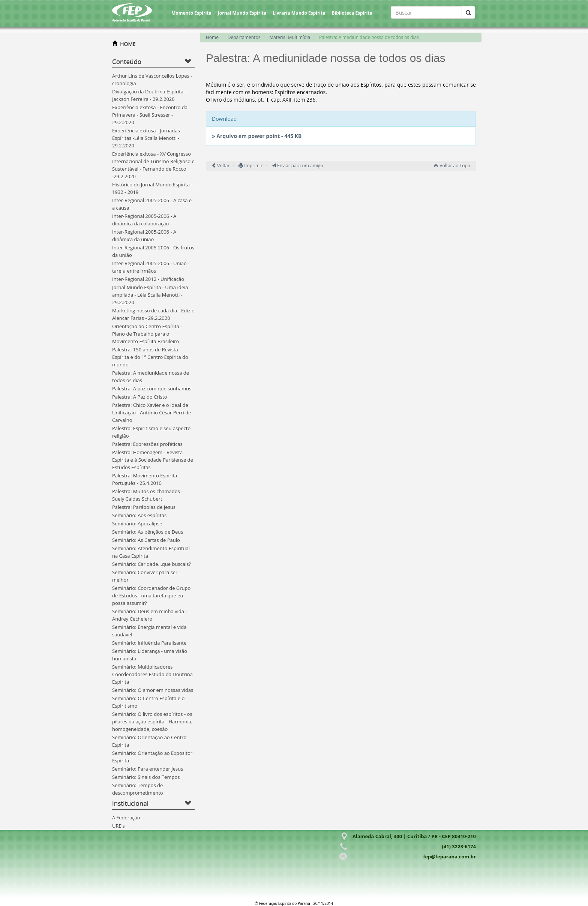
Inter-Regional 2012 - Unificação (148, 279)
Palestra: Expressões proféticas (147, 444)
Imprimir (250, 166)
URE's (118, 826)
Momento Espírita (191, 13)
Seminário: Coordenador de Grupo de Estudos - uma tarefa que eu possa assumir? (151, 595)
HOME (128, 44)
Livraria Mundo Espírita (299, 13)
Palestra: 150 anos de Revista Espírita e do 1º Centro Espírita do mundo (150, 357)
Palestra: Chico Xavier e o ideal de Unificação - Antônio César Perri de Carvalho (151, 412)
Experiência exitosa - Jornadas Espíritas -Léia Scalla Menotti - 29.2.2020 (146, 138)
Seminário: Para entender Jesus (148, 769)
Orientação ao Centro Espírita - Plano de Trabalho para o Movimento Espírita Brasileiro (147, 334)
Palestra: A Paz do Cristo (139, 397)
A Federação (126, 817)
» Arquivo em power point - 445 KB (257, 136)
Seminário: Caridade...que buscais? (151, 564)
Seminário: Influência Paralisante (149, 643)
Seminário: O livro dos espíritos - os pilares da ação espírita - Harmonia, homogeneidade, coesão (152, 721)
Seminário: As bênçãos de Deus (148, 532)
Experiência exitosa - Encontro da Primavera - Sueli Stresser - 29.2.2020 (150, 115)
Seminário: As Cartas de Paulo (146, 540)
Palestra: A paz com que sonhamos (152, 388)
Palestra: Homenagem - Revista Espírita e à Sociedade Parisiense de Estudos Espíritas (153, 460)
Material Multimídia (290, 37)
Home (212, 37)
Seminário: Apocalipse (137, 523)
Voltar (220, 166)
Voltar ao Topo (452, 166)
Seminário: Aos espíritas (139, 515)
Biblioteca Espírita (352, 13)
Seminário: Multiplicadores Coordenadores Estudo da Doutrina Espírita (152, 674)
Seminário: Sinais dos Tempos (146, 777)
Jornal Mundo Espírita (242, 13)
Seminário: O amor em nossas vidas (153, 690)
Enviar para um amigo (297, 166)
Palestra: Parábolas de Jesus (144, 507)
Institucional (130, 803)
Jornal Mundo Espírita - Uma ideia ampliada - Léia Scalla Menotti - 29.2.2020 (150, 295)
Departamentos (244, 37)
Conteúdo (127, 61)
